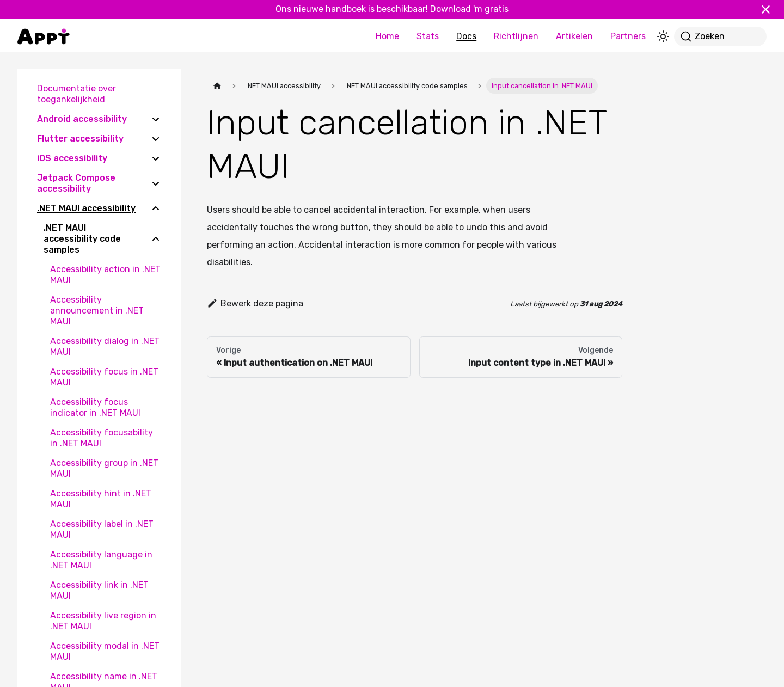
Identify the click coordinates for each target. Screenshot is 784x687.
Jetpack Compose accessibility (76, 183)
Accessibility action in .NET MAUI (105, 275)
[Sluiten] (770, 9)
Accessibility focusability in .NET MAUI (102, 438)
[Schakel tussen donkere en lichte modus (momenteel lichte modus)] (663, 36)
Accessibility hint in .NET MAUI (101, 499)
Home (387, 36)
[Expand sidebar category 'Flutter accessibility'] (156, 139)
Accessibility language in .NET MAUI (101, 560)
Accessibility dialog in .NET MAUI (105, 346)
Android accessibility (82, 119)
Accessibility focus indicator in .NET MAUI (95, 407)
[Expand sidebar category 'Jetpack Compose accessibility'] (156, 183)
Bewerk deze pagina (255, 303)
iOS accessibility (72, 158)
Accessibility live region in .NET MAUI (103, 621)
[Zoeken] (720, 36)
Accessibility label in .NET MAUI (102, 529)
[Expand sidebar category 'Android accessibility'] (156, 119)
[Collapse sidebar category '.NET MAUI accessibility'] (156, 208)
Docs (466, 36)
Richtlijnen (516, 36)
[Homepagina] (217, 86)
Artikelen (574, 36)
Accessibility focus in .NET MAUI (104, 377)
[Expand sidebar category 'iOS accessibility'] (156, 158)
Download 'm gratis (469, 9)
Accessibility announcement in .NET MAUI (97, 311)
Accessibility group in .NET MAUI (104, 468)
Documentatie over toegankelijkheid (76, 94)
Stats (428, 36)
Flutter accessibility (80, 139)
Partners (628, 36)
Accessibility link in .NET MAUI (99, 590)
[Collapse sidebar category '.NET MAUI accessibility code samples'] (156, 239)
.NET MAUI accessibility (86, 208)
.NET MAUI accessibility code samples (82, 239)
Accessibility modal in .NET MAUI (105, 651)
